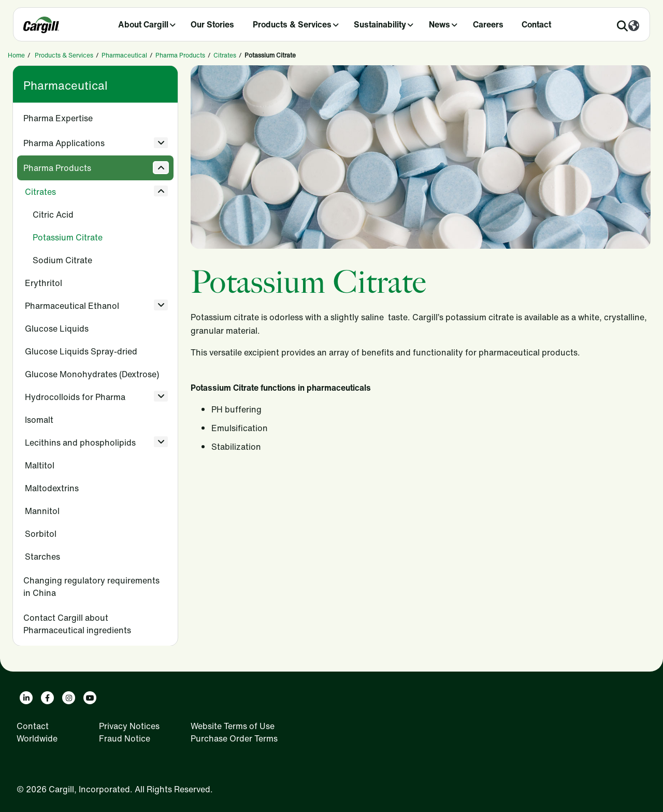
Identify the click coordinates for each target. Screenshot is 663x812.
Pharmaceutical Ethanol (72, 306)
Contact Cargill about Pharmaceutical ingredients (77, 624)
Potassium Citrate (68, 237)
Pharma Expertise (58, 118)
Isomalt (39, 420)
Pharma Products (180, 55)
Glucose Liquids (57, 329)
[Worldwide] (634, 26)
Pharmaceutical (124, 55)
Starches (42, 557)
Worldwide (37, 738)
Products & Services (292, 24)
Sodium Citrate (62, 260)
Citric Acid (53, 215)
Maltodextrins (52, 488)
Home (16, 55)
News (439, 24)
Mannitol (42, 511)
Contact (536, 24)
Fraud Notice (125, 738)
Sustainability (380, 24)
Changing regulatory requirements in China (91, 587)
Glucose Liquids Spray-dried (81, 351)
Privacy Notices (129, 726)
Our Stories (212, 24)
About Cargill (143, 24)
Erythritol (44, 283)
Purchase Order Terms (234, 738)
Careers (488, 24)
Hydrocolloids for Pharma (75, 397)
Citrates (225, 55)
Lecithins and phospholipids (80, 443)
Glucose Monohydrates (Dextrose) (92, 374)
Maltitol (40, 465)
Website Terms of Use (233, 726)
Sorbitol (41, 534)
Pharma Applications (64, 143)
